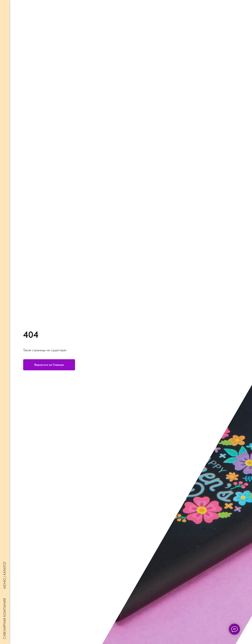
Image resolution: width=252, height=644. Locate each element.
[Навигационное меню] (5, 6)
